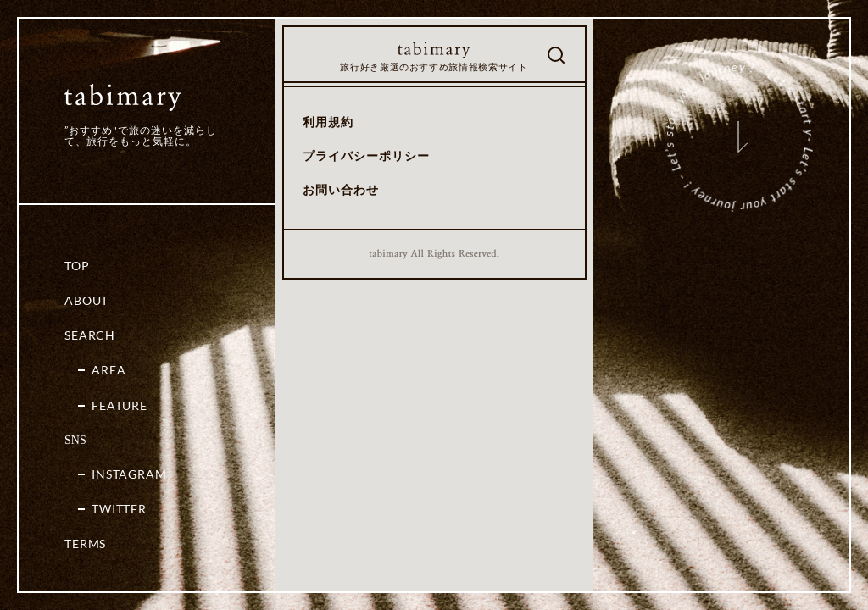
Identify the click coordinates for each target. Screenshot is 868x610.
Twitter (119, 509)
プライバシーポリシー (366, 155)
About (86, 300)
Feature (120, 405)
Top (77, 266)
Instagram (129, 474)
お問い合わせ (341, 189)
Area (108, 370)
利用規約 (328, 122)
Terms (85, 543)
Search (90, 335)
